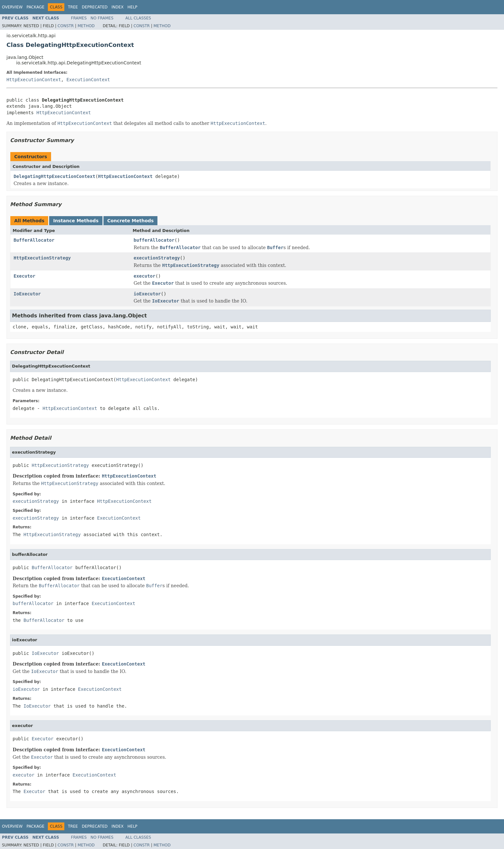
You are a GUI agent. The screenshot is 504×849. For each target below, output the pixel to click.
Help (132, 7)
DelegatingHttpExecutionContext (54, 176)
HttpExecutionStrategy (42, 258)
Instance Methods (76, 221)
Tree (73, 7)
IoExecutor (27, 294)
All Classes (138, 18)
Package (35, 7)
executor (144, 276)
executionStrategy (157, 258)
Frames (79, 18)
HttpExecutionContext (34, 80)
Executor (24, 276)
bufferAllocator (154, 240)
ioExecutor (147, 294)
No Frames (102, 18)
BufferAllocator (34, 240)
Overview (12, 7)
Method (86, 26)
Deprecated (95, 7)
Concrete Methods (131, 221)
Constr (66, 26)
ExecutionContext (88, 80)
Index (118, 7)
